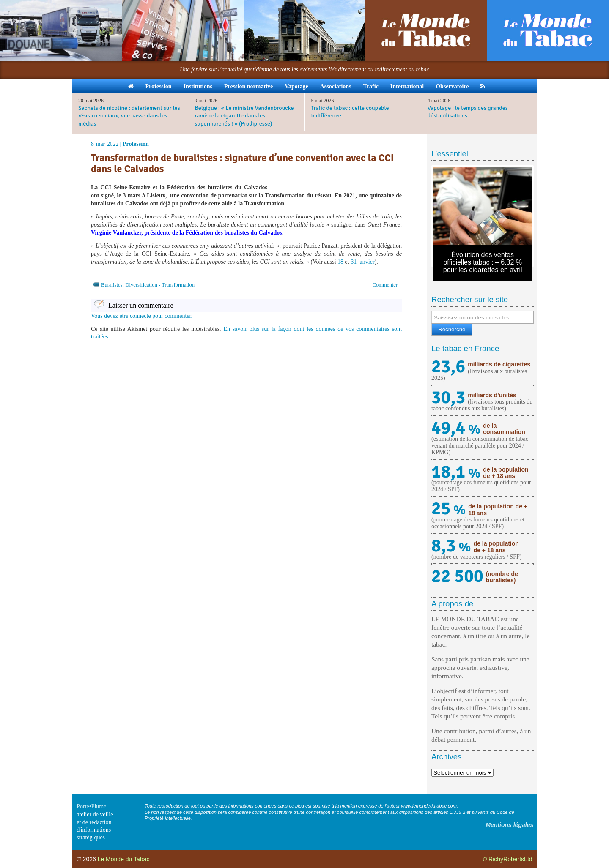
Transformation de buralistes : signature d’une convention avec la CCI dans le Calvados (242, 163)
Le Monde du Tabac (124, 859)
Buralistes (112, 285)
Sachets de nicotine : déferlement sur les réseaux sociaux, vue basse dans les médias (129, 116)
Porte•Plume (91, 807)
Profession (159, 86)
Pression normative (248, 86)
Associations (336, 86)
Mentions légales (509, 825)
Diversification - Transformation (160, 285)
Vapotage (296, 86)
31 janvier (362, 262)
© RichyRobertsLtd (507, 859)
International (407, 86)
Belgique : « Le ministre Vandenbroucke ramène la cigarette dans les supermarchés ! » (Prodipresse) (244, 116)
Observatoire (452, 86)
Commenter (385, 285)
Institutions (198, 86)
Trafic (371, 86)
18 (340, 262)
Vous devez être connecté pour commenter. (142, 316)
